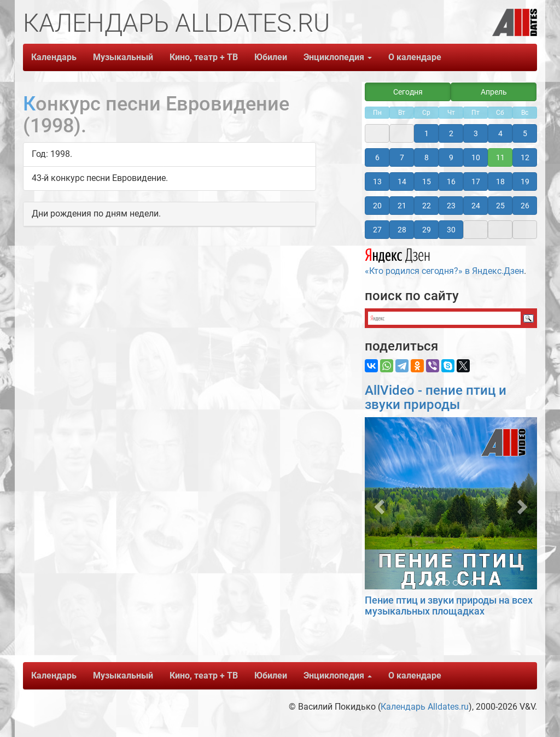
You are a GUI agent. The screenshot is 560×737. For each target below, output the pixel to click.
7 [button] (402, 157)
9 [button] (451, 157)
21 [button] (402, 206)
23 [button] (451, 206)
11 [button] (500, 157)
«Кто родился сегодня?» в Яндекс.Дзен (444, 260)
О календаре (415, 57)
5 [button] (525, 133)
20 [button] (377, 206)
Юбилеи (271, 57)
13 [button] (377, 182)
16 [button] (451, 182)
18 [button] (500, 182)
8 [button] (427, 157)
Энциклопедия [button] (338, 57)
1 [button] (427, 133)
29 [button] (427, 230)
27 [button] (377, 230)
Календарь (54, 57)
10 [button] (476, 157)
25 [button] (500, 206)
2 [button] (451, 133)
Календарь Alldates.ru (425, 707)
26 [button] (525, 206)
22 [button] (427, 206)
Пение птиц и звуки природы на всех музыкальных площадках (449, 606)
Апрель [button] (494, 92)
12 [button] (525, 157)
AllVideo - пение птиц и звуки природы (436, 397)
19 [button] (525, 182)
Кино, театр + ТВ (204, 57)
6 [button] (377, 157)
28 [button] (402, 230)
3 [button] (476, 133)
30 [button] (451, 230)
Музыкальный (123, 57)
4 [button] (500, 133)
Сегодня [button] (408, 92)
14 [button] (402, 182)
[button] (378, 503)
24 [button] (476, 206)
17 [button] (476, 182)
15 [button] (427, 182)
